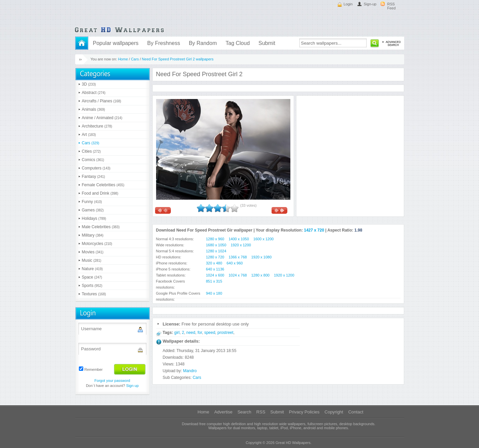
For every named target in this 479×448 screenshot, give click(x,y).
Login (348, 4)
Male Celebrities (101, 227)
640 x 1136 (215, 269)
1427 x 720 (314, 230)
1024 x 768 (238, 275)
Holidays (94, 218)
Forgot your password (112, 381)
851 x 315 (214, 281)
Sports (92, 286)
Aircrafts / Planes (102, 101)
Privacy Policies (304, 412)
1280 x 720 (215, 257)
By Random (203, 43)
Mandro (190, 371)
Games (93, 210)
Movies (93, 252)
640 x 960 (235, 263)
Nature (92, 269)
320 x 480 (214, 263)
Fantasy (93, 177)
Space (92, 277)
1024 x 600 (215, 275)
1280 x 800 (260, 275)
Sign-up (370, 4)
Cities (91, 151)
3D (89, 84)
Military (93, 235)
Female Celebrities (103, 185)
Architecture (97, 126)
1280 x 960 (215, 239)
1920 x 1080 (262, 257)
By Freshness (164, 43)
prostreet (225, 333)
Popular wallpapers (116, 43)
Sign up (132, 386)
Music (92, 260)
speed (210, 333)
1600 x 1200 (264, 239)
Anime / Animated (102, 118)
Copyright (334, 412)
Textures (94, 294)
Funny (92, 202)
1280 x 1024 (216, 251)
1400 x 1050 (239, 239)
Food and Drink (100, 193)
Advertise (223, 412)
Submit (267, 43)
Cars (135, 59)
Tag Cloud (238, 43)
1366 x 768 (238, 257)
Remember (93, 369)
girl (177, 333)
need (191, 333)
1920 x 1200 (241, 245)
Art (89, 135)
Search (244, 412)
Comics (93, 160)
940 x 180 (214, 293)
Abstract (94, 93)
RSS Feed (392, 6)
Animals (93, 109)
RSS (261, 412)
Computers (96, 168)
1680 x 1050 (216, 245)
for (200, 333)
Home (123, 59)
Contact (356, 412)
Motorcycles (97, 244)
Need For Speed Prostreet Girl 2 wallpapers (178, 59)
